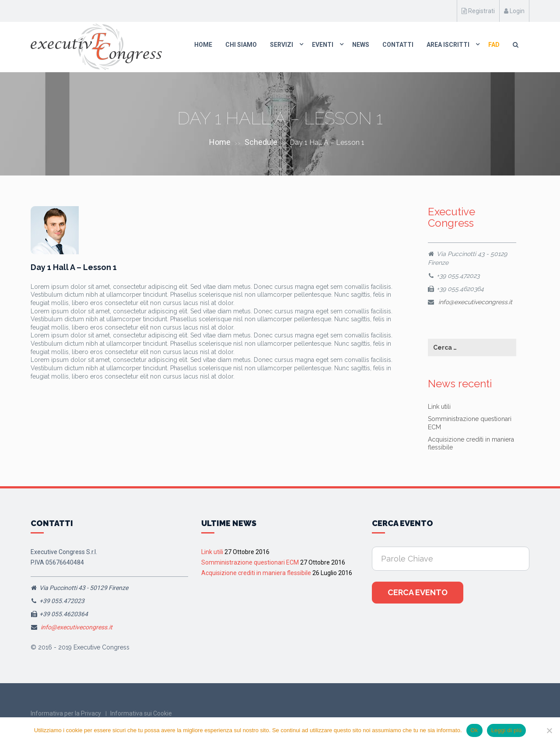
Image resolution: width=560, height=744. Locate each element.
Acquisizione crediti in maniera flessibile (256, 573)
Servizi (282, 45)
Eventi (323, 45)
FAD (494, 45)
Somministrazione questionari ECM (250, 562)
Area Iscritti (448, 45)
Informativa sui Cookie (141, 713)
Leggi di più (507, 730)
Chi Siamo (241, 45)
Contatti (398, 45)
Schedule (261, 142)
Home (203, 45)
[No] (549, 730)
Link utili (439, 407)
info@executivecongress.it (475, 302)
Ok (474, 730)
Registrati (478, 11)
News (361, 45)
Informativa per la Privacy (66, 713)
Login (514, 11)
